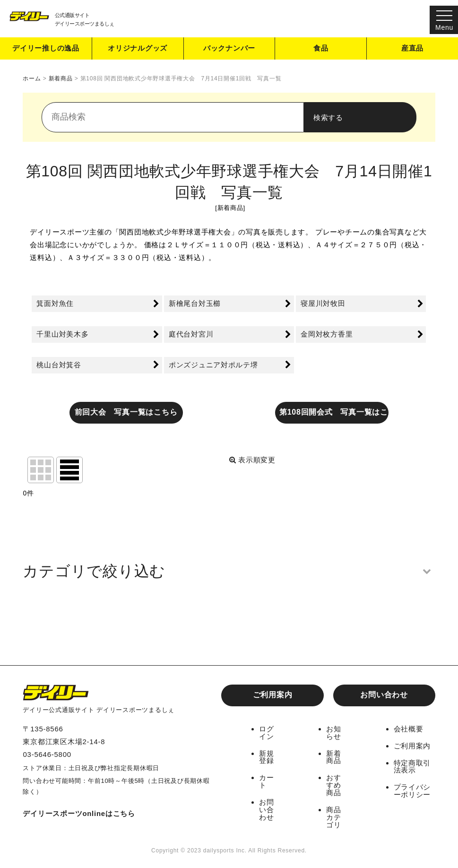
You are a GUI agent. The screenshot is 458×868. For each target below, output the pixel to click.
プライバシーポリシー (412, 789)
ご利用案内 (273, 695)
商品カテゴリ (334, 814)
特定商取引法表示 (412, 765)
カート (267, 780)
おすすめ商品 (334, 783)
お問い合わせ (384, 695)
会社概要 (409, 729)
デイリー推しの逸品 (46, 49)
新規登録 (267, 756)
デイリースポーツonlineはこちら (79, 813)
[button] (229, 571)
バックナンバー (229, 49)
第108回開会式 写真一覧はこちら (334, 412)
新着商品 (334, 756)
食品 (321, 49)
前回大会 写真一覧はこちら (126, 412)
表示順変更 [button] (253, 460)
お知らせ (334, 732)
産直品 (412, 49)
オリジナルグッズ (138, 49)
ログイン (267, 732)
